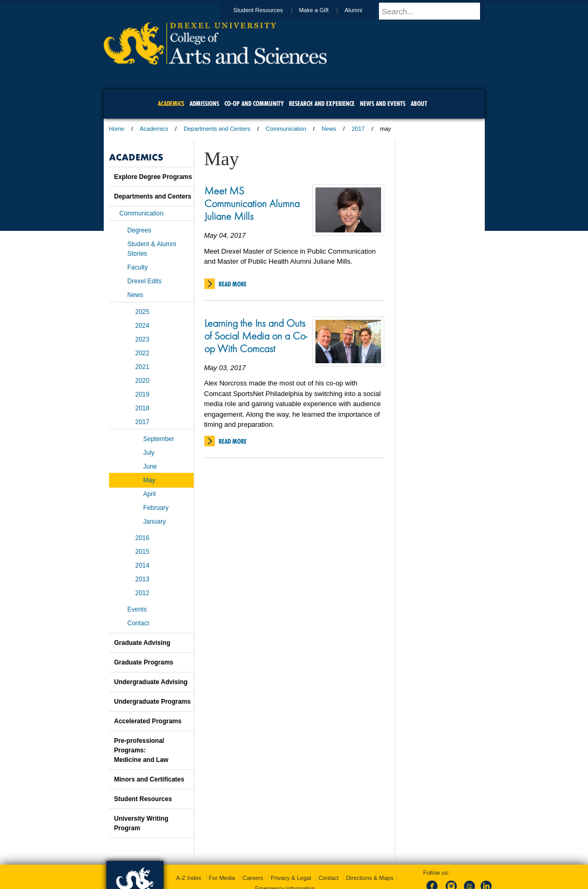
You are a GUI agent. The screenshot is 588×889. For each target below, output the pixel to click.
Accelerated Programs (148, 721)
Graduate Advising (142, 643)
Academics (154, 129)
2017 (358, 129)
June (150, 466)
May (150, 480)
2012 (143, 593)
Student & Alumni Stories (152, 249)
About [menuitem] (419, 104)
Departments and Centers (217, 129)
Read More (233, 284)
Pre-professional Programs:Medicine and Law (142, 750)
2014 (143, 565)
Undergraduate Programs (153, 702)
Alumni (364, 10)
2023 (143, 339)
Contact (138, 623)
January (155, 522)
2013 (143, 579)
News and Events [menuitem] (383, 104)
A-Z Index (189, 878)
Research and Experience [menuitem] (322, 104)
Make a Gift (324, 10)
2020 (143, 381)
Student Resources (268, 10)
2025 (143, 312)
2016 (143, 538)
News (329, 129)
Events (137, 609)
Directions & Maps (370, 878)
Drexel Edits (145, 281)
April (150, 494)
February (156, 508)
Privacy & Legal (291, 878)
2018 (143, 408)
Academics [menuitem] (171, 104)
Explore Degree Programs (153, 177)
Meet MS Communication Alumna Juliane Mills (252, 203)
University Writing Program (141, 823)
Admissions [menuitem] (204, 104)
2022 (143, 353)
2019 (143, 394)
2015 (143, 552)
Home (117, 129)
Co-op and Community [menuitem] (254, 104)
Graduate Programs (144, 662)
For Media (222, 878)
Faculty (138, 267)
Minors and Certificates (150, 779)
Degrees (139, 230)
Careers (253, 878)
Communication (286, 129)
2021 (143, 367)
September (159, 439)
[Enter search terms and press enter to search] (437, 11)
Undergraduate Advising (151, 682)
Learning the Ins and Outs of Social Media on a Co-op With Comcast (256, 336)
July (149, 453)
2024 (143, 326)
